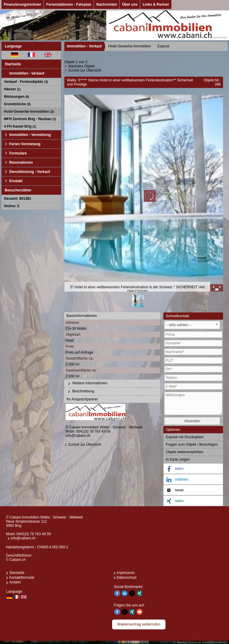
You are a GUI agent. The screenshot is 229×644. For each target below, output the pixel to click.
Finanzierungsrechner (23, 4)
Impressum (126, 573)
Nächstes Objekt (81, 66)
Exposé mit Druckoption (185, 437)
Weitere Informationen (87, 383)
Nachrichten (107, 4)
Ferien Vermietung (25, 144)
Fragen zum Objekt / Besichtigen (192, 445)
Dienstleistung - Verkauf (30, 172)
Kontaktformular (22, 578)
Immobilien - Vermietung (30, 135)
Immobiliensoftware (215, 642)
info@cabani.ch (78, 436)
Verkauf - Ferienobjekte (26, 82)
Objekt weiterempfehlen (185, 452)
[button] (193, 469)
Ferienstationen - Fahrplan (69, 4)
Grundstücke (17, 104)
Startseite (13, 64)
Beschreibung (80, 391)
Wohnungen (17, 97)
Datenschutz (127, 578)
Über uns (130, 4)
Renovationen (21, 162)
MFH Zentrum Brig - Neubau (30, 119)
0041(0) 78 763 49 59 (93, 431)
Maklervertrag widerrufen (139, 624)
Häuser (12, 89)
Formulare (18, 153)
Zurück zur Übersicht (85, 70)
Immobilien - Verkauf (27, 73)
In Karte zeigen (178, 459)
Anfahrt (15, 582)
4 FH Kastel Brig (20, 126)
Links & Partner (156, 4)
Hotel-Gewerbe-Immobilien (29, 112)
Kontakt (16, 181)
